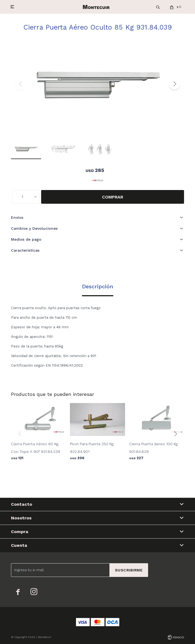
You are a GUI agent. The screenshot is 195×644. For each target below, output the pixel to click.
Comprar (113, 197)
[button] (174, 84)
